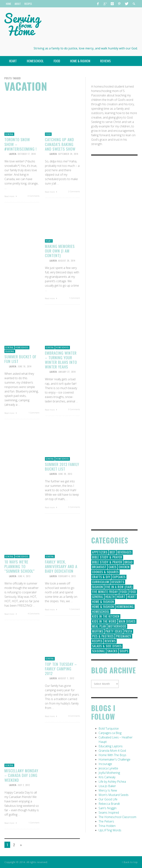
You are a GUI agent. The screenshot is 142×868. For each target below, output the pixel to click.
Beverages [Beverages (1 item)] (125, 552)
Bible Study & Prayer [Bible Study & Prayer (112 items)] (107, 557)
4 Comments (34, 614)
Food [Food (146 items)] (124, 592)
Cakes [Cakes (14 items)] (113, 567)
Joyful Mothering (109, 773)
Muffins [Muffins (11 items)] (98, 631)
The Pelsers (106, 821)
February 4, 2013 (67, 576)
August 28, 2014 (67, 260)
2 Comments (74, 191)
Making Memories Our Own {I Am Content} (60, 251)
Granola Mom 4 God (112, 751)
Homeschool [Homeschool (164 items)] (101, 612)
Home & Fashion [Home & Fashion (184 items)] (103, 602)
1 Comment (74, 298)
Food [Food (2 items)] (133, 592)
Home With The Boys (112, 755)
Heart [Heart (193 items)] (121, 597)
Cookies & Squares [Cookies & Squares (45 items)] (105, 572)
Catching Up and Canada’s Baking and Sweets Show (60, 144)
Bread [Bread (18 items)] (129, 562)
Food (48, 134)
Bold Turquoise (109, 728)
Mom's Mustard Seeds (114, 795)
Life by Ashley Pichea (112, 782)
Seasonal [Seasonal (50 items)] (99, 651)
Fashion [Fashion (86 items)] (98, 587)
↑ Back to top (130, 862)
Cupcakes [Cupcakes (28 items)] (119, 577)
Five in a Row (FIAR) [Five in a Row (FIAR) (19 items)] (119, 587)
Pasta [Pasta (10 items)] (128, 631)
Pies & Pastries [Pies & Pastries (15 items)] (103, 636)
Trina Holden (107, 826)
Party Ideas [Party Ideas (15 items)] (114, 631)
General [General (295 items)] (98, 597)
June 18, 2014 (25, 366)
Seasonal (10, 351)
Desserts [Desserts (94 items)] (118, 582)
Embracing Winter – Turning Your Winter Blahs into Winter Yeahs (61, 360)
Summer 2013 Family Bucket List (62, 467)
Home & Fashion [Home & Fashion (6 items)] (103, 607)
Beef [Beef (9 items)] (112, 552)
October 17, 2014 (27, 154)
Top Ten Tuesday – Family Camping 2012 (61, 669)
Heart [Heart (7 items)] (132, 597)
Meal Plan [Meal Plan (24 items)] (99, 626)
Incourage (105, 764)
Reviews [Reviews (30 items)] (110, 641)
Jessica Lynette (108, 768)
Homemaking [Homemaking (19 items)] (125, 607)
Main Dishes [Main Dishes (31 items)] (127, 621)
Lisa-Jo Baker (107, 786)
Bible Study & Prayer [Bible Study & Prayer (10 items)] (107, 562)
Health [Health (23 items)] (110, 597)
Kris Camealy (107, 777)
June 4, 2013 (24, 576)
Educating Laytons (111, 746)
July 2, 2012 (24, 785)
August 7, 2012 (66, 678)
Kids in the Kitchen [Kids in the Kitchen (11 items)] (106, 616)
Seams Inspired (109, 813)
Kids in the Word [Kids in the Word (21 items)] (104, 621)
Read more (11, 196)
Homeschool (22, 347)
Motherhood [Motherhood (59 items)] (117, 626)
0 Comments (34, 196)
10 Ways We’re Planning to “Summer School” (20, 566)
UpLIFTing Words (110, 830)
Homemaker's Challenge (114, 759)
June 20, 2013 (65, 474)
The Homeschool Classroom (117, 817)
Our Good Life (108, 799)
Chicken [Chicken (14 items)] (124, 567)
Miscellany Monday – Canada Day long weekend (21, 775)
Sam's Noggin (108, 808)
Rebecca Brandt (109, 804)
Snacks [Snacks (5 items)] (112, 651)
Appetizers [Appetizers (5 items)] (100, 552)
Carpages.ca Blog (110, 733)
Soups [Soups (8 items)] (124, 651)
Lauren (13, 154)
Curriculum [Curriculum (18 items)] (101, 582)
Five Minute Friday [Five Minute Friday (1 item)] (105, 592)
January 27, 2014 (67, 372)
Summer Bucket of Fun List (20, 359)
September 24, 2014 (68, 154)
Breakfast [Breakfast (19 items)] (99, 567)
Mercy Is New (108, 790)
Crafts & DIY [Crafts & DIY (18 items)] (101, 577)
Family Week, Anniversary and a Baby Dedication (61, 566)
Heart (49, 241)
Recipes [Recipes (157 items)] (97, 641)
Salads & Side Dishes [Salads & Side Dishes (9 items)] (107, 646)
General (9, 134)
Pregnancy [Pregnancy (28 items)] (124, 636)
